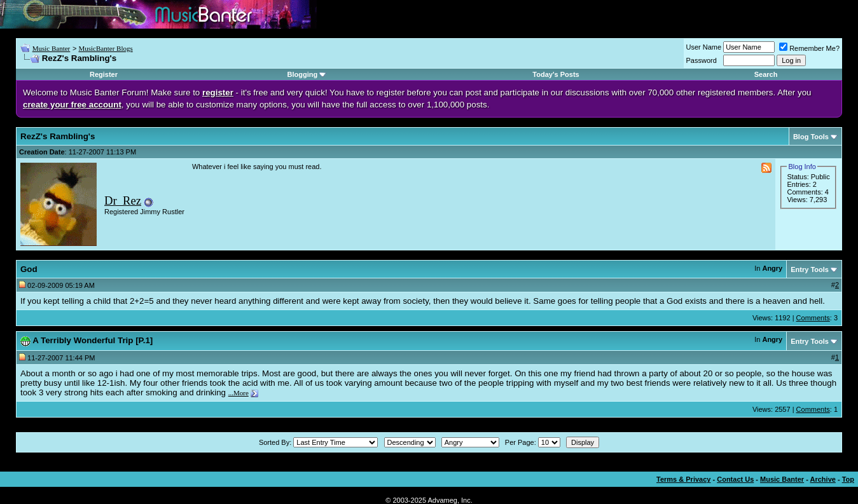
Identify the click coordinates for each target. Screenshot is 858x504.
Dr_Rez (123, 201)
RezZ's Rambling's (58, 136)
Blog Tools (811, 137)
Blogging (303, 74)
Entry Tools (810, 269)
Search (766, 74)
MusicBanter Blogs (105, 48)
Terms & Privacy (683, 479)
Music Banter (52, 48)
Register (104, 74)
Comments (813, 318)
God (29, 269)
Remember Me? (809, 48)
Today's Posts (556, 74)
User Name (704, 47)
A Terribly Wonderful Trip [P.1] (93, 340)
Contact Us (735, 479)
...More (239, 393)
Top (848, 479)
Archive (823, 479)
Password (702, 60)
